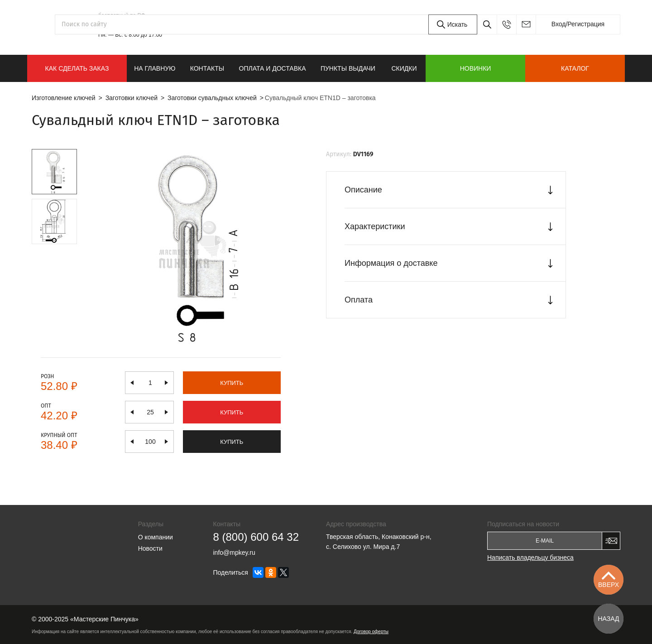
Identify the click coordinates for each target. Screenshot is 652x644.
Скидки (404, 68)
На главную (155, 68)
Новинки (476, 68)
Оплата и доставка (273, 68)
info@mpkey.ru (526, 24)
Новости (150, 548)
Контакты (207, 68)
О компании (156, 537)
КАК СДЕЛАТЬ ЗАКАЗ (77, 68)
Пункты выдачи (348, 68)
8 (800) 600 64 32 (141, 24)
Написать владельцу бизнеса (530, 557)
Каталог (575, 68)
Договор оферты (371, 632)
